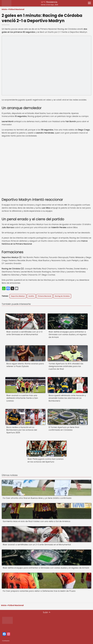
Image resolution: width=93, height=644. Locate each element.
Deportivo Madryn (18, 296)
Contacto (6, 641)
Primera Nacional (44, 296)
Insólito (31, 296)
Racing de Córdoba (62, 296)
